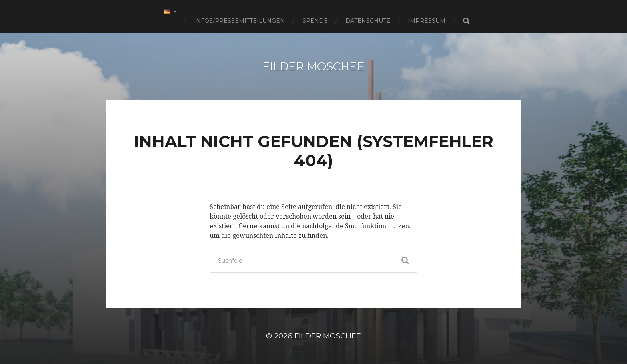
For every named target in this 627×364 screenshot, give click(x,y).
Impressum (427, 21)
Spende (315, 21)
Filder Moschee (313, 66)
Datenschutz (368, 21)
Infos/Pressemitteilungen (239, 21)
